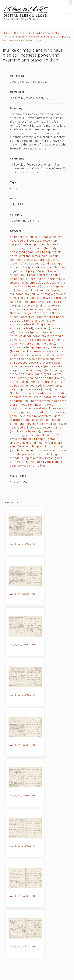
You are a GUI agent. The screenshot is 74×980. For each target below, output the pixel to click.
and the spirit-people (25, 431)
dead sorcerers (50, 386)
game (25, 412)
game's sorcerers (23, 260)
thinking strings (53, 447)
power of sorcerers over (48, 412)
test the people (50, 275)
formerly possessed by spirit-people (36, 420)
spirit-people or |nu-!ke (35, 389)
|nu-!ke (25, 245)
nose (35, 401)
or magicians (34, 309)
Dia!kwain (56, 347)
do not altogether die (40, 321)
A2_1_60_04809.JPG (23, 896)
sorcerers (22, 294)
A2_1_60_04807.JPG (23, 795)
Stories (18, 33)
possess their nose (50, 317)
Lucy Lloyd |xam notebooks (43, 33)
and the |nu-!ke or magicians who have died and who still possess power (37, 359)
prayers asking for (24, 443)
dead (29, 329)
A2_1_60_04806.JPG (23, 745)
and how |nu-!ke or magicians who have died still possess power (37, 409)
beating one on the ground (46, 378)
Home (6, 33)
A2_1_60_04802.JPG (23, 544)
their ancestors (48, 306)
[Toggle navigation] (67, 13)
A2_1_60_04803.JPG (23, 594)
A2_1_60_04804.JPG (23, 644)
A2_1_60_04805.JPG (23, 695)
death (33, 386)
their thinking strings (25, 283)
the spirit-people (36, 347)
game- (35, 332)
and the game (45, 344)
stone (22, 378)
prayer (44, 363)
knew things (37, 279)
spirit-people (18, 237)
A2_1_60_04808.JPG (23, 846)
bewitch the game (23, 313)
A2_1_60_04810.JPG (23, 946)
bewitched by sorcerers (35, 416)
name (30, 462)
